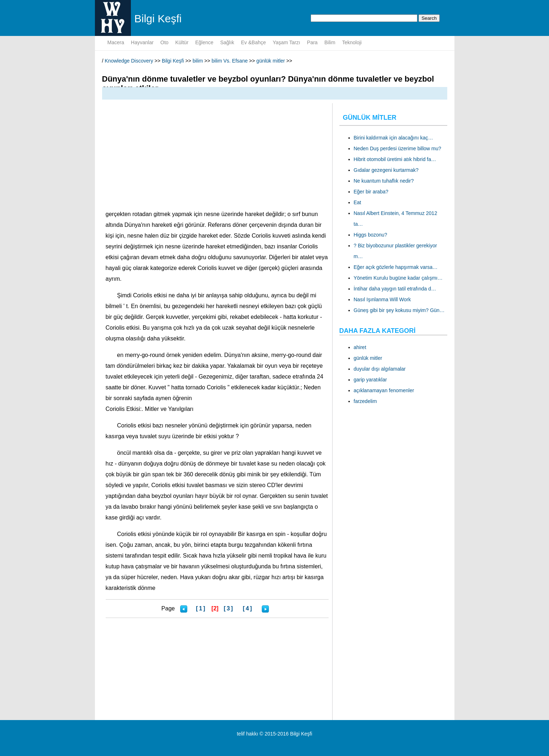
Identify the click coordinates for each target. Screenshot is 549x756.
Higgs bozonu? (370, 235)
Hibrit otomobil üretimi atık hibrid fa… (395, 159)
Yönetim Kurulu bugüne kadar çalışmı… (398, 278)
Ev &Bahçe (253, 42)
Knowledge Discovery (129, 61)
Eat (358, 202)
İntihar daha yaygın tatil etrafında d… (395, 289)
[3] (229, 608)
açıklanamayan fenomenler (384, 390)
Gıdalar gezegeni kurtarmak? (386, 170)
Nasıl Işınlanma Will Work (382, 299)
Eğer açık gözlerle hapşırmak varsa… (396, 267)
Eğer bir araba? (371, 192)
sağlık (227, 42)
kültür (182, 42)
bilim (330, 42)
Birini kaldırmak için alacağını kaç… (394, 138)
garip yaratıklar (370, 380)
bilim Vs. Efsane (230, 61)
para (312, 42)
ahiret (360, 347)
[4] (248, 608)
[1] (201, 608)
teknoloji (352, 42)
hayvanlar (142, 42)
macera (116, 42)
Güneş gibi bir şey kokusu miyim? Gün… (399, 310)
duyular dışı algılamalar (380, 369)
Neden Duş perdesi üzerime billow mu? (398, 148)
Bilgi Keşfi (173, 61)
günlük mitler (271, 61)
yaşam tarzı (286, 42)
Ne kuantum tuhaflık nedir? (384, 181)
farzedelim (365, 401)
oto (164, 42)
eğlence (204, 42)
